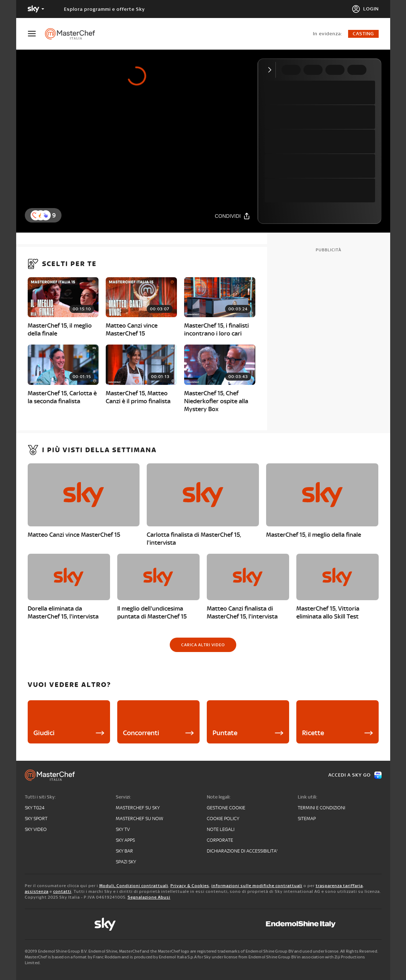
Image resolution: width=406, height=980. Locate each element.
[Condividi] (232, 216)
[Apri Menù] (36, 34)
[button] (46, 215)
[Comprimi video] (271, 70)
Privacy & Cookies (190, 886)
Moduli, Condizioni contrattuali (134, 886)
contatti (62, 891)
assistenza (37, 891)
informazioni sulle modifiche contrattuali (257, 886)
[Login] (365, 9)
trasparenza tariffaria (339, 886)
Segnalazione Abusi (149, 897)
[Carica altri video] (203, 645)
